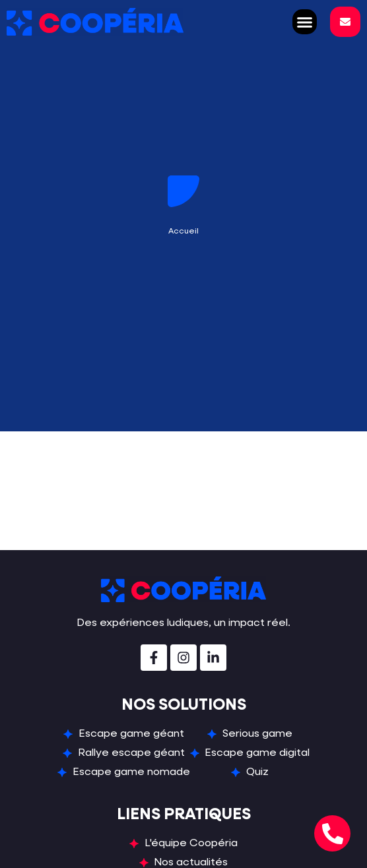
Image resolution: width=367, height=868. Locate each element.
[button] (305, 22)
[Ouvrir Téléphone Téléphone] (332, 833)
